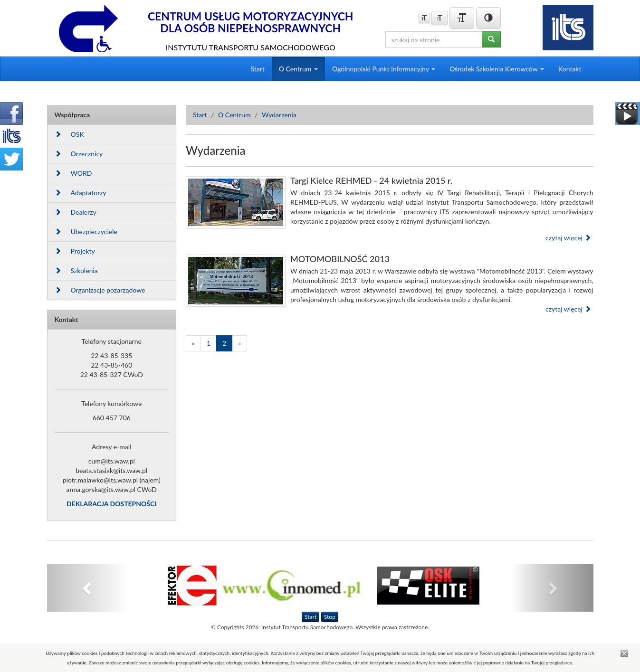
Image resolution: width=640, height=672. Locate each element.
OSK (69, 134)
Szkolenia (76, 270)
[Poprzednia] (193, 343)
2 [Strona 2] (224, 343)
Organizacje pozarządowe (100, 290)
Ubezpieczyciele (86, 232)
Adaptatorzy (81, 193)
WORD (73, 173)
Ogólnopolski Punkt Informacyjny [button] (384, 69)
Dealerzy (76, 212)
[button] (88, 588)
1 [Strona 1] (209, 343)
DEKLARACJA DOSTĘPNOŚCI (111, 504)
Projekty (75, 251)
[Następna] (239, 343)
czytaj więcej (568, 238)
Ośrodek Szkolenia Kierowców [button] (497, 69)
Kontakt (570, 69)
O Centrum (234, 115)
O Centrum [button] (298, 69)
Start (257, 69)
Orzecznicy (79, 154)
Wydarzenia (279, 115)
